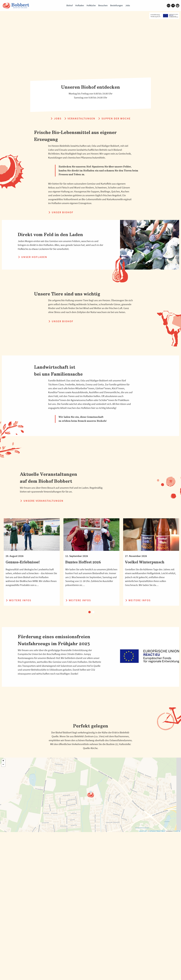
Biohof (70, 5)
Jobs (128, 5)
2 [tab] (93, 612)
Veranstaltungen (80, 118)
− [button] (3, 837)
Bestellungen (116, 5)
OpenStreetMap (158, 903)
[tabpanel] (32, 562)
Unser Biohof (61, 212)
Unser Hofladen (32, 257)
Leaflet (143, 903)
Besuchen (103, 5)
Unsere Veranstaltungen (42, 501)
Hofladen (80, 5)
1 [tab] (90, 612)
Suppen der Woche (114, 118)
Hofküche (91, 5)
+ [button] (3, 833)
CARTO (177, 903)
